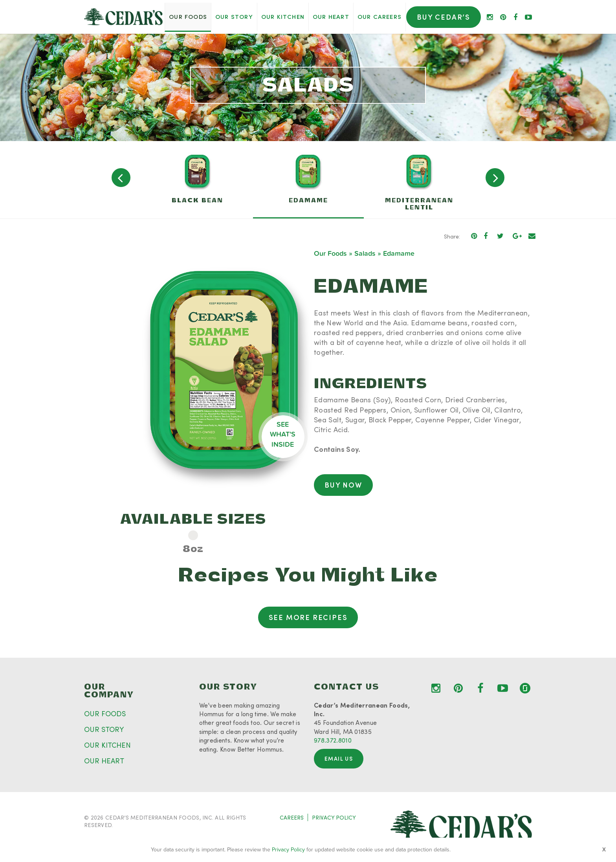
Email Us (339, 758)
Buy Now (343, 485)
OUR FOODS (105, 713)
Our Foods (330, 254)
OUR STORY (104, 729)
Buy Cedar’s (444, 17)
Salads (365, 254)
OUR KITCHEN (107, 745)
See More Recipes (308, 617)
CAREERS (292, 817)
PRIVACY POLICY (334, 817)
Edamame (399, 254)
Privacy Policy (288, 850)
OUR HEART (104, 761)
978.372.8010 (333, 740)
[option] (198, 180)
